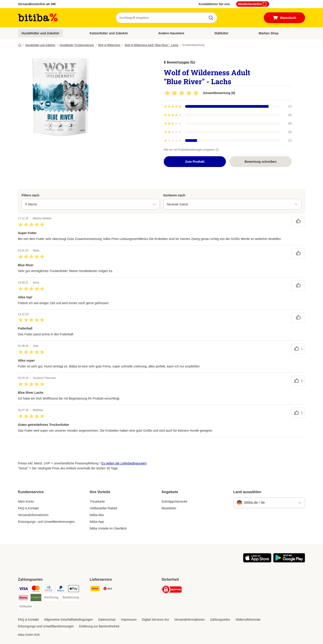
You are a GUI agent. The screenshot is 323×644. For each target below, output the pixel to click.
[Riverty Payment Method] (36, 598)
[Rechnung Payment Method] (51, 598)
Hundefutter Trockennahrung (77, 45)
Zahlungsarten (220, 620)
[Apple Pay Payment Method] (74, 589)
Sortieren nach (174, 195)
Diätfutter (221, 33)
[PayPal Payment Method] (61, 589)
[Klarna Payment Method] (23, 598)
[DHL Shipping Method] (95, 589)
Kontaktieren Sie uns (214, 4)
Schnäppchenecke (174, 501)
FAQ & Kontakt (28, 508)
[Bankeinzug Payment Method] (71, 598)
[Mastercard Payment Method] (36, 589)
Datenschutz (107, 620)
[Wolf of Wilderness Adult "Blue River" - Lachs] (61, 97)
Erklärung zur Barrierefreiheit (99, 626)
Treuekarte (97, 501)
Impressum (129, 620)
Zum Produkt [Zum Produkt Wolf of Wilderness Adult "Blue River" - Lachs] (195, 162)
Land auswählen (247, 492)
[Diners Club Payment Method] (48, 589)
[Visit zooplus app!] (257, 561)
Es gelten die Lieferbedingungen (124, 463)
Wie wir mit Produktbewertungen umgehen (192, 150)
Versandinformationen (33, 515)
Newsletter (169, 508)
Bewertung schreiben (260, 162)
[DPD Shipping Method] (108, 589)
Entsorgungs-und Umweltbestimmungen (46, 626)
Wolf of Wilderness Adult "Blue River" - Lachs (151, 45)
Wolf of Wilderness (109, 45)
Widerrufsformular (248, 620)
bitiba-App (97, 522)
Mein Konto (26, 501)
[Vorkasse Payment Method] (26, 607)
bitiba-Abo (97, 515)
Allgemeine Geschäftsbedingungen (69, 620)
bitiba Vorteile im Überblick (108, 528)
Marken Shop (268, 33)
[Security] (172, 590)
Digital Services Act (155, 620)
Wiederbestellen (253, 4)
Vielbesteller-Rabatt (103, 508)
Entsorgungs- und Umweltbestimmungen (46, 522)
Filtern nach (30, 195)
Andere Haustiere (171, 33)
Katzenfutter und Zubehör (109, 33)
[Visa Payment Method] (23, 589)
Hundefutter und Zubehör (40, 33)
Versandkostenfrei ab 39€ (37, 4)
